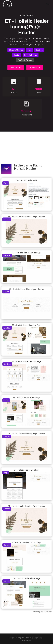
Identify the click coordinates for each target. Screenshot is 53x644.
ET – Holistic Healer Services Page (27, 361)
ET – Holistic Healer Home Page (27, 397)
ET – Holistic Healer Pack (26, 180)
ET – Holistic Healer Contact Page (27, 542)
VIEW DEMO (16, 68)
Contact (7, 545)
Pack (6, 183)
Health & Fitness (25, 60)
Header (17, 55)
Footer (6, 292)
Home (6, 400)
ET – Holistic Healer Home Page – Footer (26, 289)
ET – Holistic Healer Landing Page (26, 325)
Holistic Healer (31, 55)
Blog (5, 473)
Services (7, 255)
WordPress (27, 641)
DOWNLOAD (35, 68)
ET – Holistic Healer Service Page (26, 253)
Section (39, 50)
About (6, 581)
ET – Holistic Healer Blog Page (26, 470)
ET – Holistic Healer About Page (26, 578)
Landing (7, 328)
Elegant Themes (16, 50)
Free (29, 50)
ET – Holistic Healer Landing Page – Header (26, 216)
